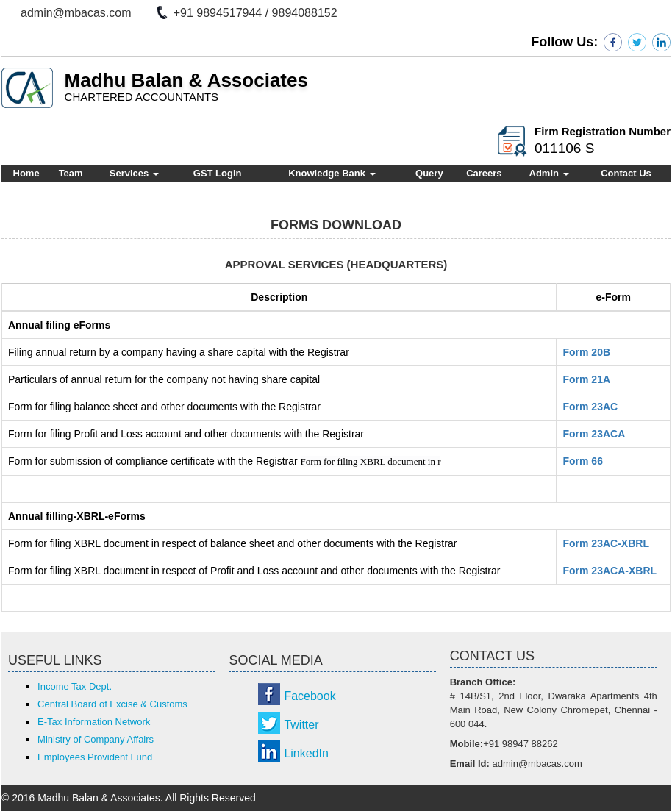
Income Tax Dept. (75, 686)
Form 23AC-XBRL (605, 543)
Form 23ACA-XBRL (610, 571)
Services (134, 173)
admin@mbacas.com (76, 13)
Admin (549, 173)
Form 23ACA (594, 434)
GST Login (218, 173)
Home (26, 173)
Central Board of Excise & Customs (112, 704)
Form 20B (586, 352)
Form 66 (582, 461)
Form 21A (586, 379)
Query (429, 173)
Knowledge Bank (332, 173)
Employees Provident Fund (95, 757)
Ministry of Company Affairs (96, 739)
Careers (484, 173)
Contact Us (626, 173)
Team (71, 173)
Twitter (301, 725)
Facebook (310, 696)
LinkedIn (306, 753)
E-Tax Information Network (94, 722)
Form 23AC (590, 407)
